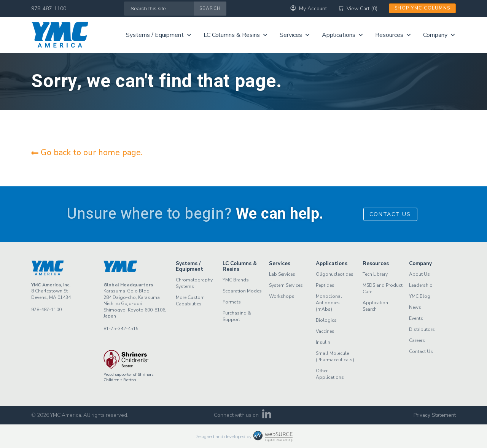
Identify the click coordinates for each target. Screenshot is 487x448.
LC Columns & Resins (236, 35)
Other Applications (330, 374)
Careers (417, 340)
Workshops (282, 296)
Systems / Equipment (159, 35)
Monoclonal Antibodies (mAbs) (329, 303)
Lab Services (282, 274)
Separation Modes (242, 291)
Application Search (375, 306)
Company (439, 35)
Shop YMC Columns (423, 8)
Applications (343, 35)
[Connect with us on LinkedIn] (267, 417)
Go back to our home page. (87, 153)
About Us (419, 274)
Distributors (422, 329)
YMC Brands (236, 280)
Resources (393, 35)
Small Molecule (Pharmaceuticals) (335, 357)
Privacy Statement (435, 415)
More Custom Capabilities (190, 301)
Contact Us (390, 214)
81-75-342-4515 (121, 329)
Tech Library (375, 274)
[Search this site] (159, 9)
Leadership (421, 285)
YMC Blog (420, 296)
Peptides (325, 285)
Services (295, 35)
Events (416, 318)
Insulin (323, 342)
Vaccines (325, 331)
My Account (309, 9)
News (415, 307)
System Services (286, 285)
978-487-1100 (49, 9)
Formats (232, 302)
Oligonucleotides (335, 274)
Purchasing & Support (237, 316)
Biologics (326, 320)
